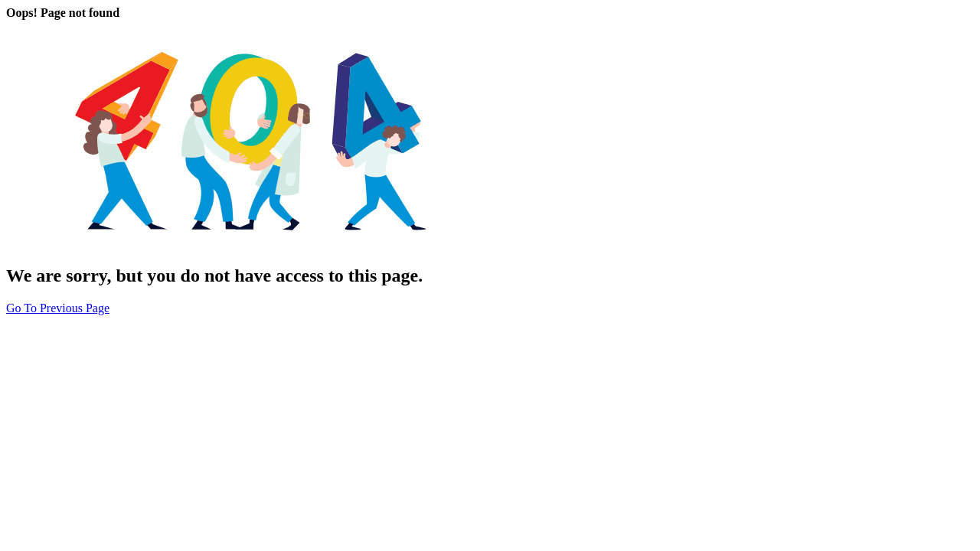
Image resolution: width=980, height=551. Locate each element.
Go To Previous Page (58, 308)
